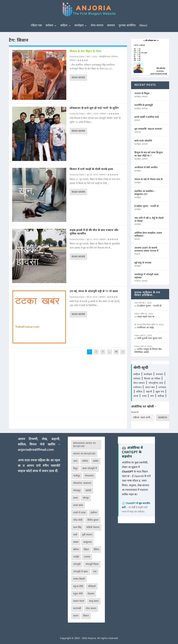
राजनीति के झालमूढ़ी (144, 105)
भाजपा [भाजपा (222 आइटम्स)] (87, 557)
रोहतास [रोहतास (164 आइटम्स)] (91, 594)
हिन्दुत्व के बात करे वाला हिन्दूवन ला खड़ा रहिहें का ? (149, 154)
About (143, 26)
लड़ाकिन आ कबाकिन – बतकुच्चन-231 (145, 193)
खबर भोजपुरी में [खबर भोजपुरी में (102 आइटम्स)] (90, 469)
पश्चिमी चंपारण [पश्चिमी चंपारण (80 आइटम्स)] (93, 528)
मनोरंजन (114, 57)
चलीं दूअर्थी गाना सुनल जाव (150, 338)
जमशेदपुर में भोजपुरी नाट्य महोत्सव (146, 276)
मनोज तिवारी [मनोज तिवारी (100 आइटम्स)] (79, 579)
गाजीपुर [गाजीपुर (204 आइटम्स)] (77, 476)
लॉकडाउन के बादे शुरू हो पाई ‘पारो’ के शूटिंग (94, 108)
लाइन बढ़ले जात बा (146, 317)
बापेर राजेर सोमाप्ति (143, 141)
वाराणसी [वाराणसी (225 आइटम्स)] (77, 609)
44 (116, 352)
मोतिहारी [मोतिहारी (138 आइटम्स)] (92, 586)
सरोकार (49, 26)
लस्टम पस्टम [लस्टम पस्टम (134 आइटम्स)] (79, 601)
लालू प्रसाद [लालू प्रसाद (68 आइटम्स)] (94, 601)
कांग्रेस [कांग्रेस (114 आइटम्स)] (96, 461)
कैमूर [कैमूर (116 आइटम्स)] (75, 469)
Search (135, 412)
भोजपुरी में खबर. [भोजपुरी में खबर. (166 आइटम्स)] (81, 572)
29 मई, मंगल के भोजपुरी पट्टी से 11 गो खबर (94, 292)
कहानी (149, 392)
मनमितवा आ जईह (146, 328)
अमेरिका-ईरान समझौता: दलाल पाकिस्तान (148, 235)
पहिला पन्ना (36, 26)
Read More (78, 78)
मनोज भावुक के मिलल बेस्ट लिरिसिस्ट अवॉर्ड (148, 351)
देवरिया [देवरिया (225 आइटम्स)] (94, 513)
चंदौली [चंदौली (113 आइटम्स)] (88, 491)
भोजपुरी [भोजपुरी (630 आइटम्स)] (77, 564)
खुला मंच (160, 392)
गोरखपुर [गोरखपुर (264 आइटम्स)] (77, 491)
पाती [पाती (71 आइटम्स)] (75, 535)
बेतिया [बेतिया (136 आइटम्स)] (96, 550)
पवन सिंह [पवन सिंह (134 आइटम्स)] (77, 528)
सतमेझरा (79, 26)
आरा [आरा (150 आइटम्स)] (75, 461)
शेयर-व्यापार (97, 26)
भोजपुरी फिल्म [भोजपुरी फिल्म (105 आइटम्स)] (92, 564)
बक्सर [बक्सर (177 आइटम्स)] (76, 542)
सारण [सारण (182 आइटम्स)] (76, 616)
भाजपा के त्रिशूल (142, 94)
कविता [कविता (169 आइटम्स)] (85, 461)
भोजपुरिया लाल (105, 57)
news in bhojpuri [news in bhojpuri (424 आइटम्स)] (84, 454)
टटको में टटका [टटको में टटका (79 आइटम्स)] (79, 513)
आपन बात (150, 387)
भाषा (145, 396)
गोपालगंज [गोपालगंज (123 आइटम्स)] (89, 476)
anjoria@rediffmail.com (36, 450)
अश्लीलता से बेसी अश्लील (146, 168)
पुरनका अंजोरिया (127, 26)
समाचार (111, 26)
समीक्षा (161, 396)
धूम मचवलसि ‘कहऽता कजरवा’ (148, 129)
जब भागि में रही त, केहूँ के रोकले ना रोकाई (149, 220)
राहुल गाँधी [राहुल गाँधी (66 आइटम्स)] (78, 594)
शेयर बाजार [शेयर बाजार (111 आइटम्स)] (91, 609)
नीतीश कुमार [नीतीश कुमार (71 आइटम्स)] (93, 520)
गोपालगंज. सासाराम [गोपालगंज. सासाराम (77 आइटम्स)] (82, 483)
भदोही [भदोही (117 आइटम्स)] (76, 557)
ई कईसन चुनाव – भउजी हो (147, 206)
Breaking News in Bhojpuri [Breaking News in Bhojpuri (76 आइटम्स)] (84, 445)
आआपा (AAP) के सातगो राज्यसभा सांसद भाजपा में (146, 249)
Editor (82, 57)
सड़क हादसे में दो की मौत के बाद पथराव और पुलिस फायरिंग (94, 232)
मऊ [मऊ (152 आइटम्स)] (95, 572)
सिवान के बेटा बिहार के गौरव (85, 52)
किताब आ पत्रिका (153, 379)
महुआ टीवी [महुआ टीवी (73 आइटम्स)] (78, 586)
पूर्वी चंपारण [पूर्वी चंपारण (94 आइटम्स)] (87, 535)
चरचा (136, 396)
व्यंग (153, 396)
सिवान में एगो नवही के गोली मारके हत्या (91, 169)
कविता (140, 392)
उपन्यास (162, 387)
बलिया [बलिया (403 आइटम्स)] (76, 550)
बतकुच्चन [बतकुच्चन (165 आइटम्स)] (87, 542)
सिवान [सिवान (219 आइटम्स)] (86, 616)
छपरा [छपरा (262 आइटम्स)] (75, 498)
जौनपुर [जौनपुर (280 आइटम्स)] (86, 498)
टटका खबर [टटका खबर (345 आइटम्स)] (78, 505)
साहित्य (64, 26)
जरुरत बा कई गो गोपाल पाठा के (149, 179)
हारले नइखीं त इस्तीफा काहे (147, 117)
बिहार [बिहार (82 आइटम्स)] (86, 550)
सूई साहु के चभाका (143, 263)
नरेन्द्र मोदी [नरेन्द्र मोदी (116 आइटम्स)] (78, 520)
